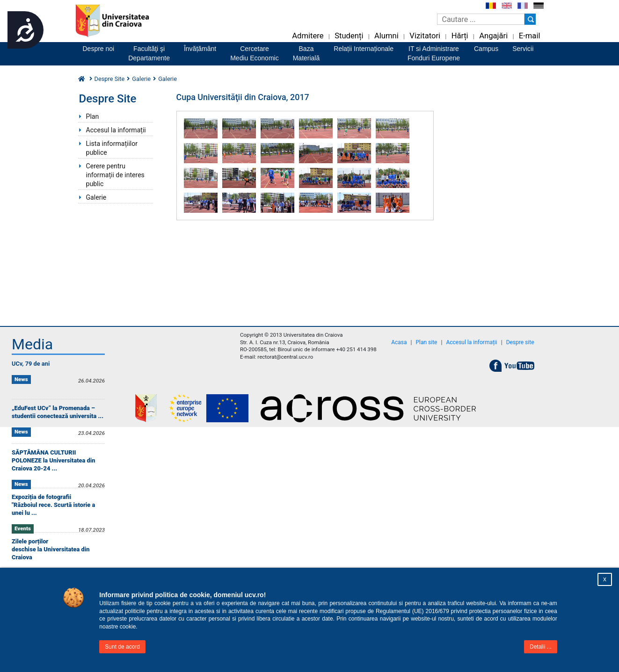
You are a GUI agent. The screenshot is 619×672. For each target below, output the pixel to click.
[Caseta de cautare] (481, 19)
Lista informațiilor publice (112, 148)
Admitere (308, 36)
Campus (486, 49)
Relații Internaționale (364, 49)
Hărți (460, 36)
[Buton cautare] (530, 19)
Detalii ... (541, 647)
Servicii (523, 49)
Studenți (349, 36)
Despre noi (99, 49)
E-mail (530, 36)
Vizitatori (425, 36)
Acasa (399, 342)
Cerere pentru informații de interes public (115, 175)
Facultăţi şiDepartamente (149, 53)
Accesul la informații (116, 130)
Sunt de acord (122, 647)
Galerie (141, 79)
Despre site (520, 342)
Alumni (386, 36)
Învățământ (200, 49)
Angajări (493, 36)
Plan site (426, 342)
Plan (93, 116)
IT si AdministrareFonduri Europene (434, 53)
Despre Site (110, 79)
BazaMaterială (306, 53)
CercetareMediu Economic (255, 53)
